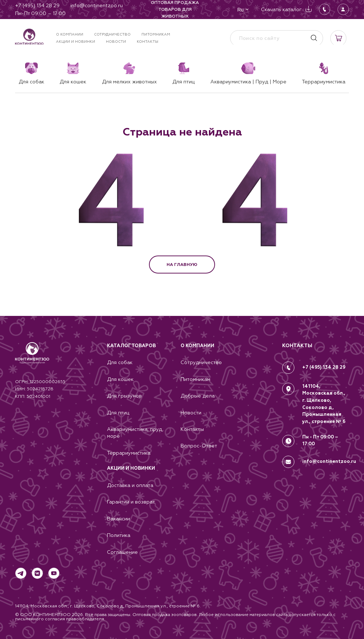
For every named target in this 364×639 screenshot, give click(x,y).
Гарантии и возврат (131, 501)
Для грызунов (124, 394)
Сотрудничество (112, 34)
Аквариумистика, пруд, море (135, 431)
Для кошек (120, 377)
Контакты (148, 42)
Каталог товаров (131, 343)
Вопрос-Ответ (199, 445)
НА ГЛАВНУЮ (182, 265)
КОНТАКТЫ (297, 343)
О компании (70, 34)
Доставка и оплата (130, 484)
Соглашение (122, 552)
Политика (119, 535)
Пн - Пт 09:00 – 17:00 (321, 437)
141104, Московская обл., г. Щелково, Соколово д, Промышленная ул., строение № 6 (324, 401)
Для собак (120, 360)
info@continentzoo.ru (329, 457)
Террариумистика (129, 452)
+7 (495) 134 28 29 (324, 365)
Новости (116, 42)
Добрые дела (198, 394)
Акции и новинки (76, 42)
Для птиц (118, 411)
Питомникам (156, 34)
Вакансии (118, 518)
